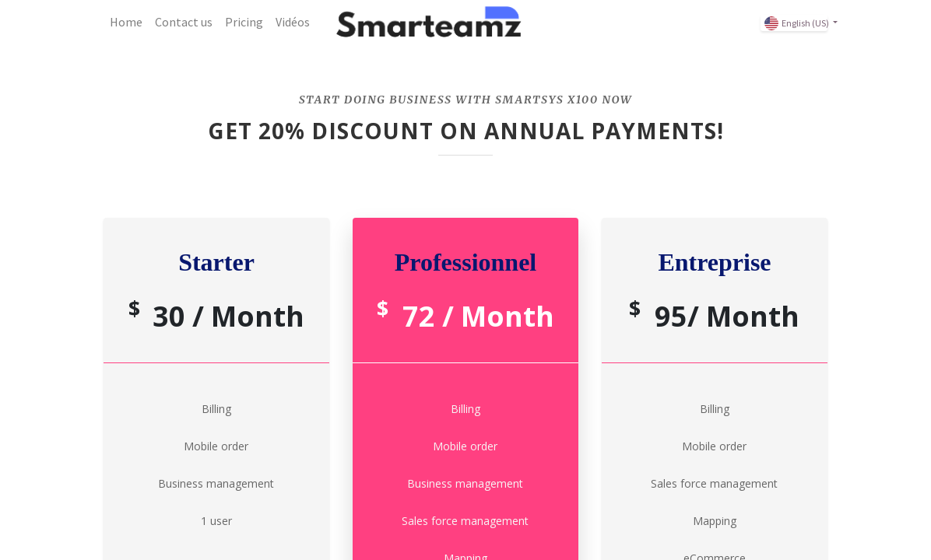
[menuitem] (126, 22)
